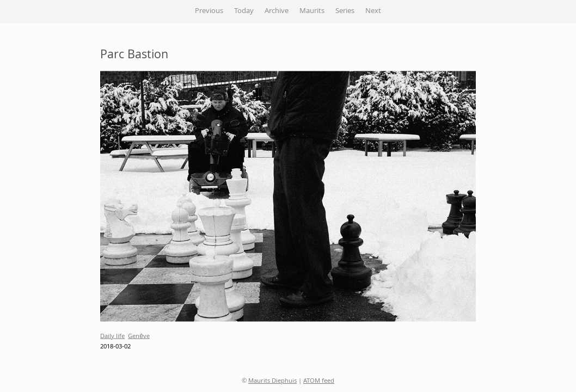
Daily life (112, 336)
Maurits (312, 11)
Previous (209, 11)
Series (345, 11)
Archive (277, 11)
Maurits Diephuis (272, 381)
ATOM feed (319, 381)
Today (244, 11)
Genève (139, 336)
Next (373, 11)
